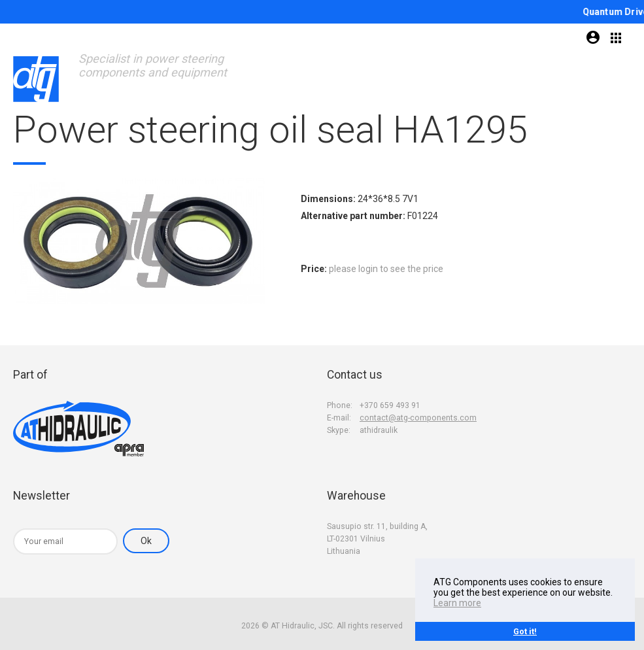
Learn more (457, 603)
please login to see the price (386, 269)
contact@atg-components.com (418, 418)
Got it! (525, 631)
